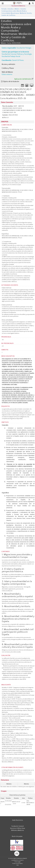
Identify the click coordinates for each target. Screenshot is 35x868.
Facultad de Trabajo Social (11, 56)
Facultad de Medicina (18, 6)
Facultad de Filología (24, 48)
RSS (18, 865)
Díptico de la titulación (11, 82)
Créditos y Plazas (8, 68)
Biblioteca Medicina (17, 830)
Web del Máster (7, 72)
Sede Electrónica (17, 820)
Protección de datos (17, 863)
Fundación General (18, 826)
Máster (17, 9)
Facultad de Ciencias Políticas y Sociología (17, 54)
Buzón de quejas (17, 836)
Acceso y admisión (8, 64)
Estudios (11, 9)
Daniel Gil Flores (18, 60)
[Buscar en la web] (33, 3)
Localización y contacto (17, 860)
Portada (4, 9)
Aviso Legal (17, 862)
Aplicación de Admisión (23, 79)
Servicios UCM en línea (17, 828)
